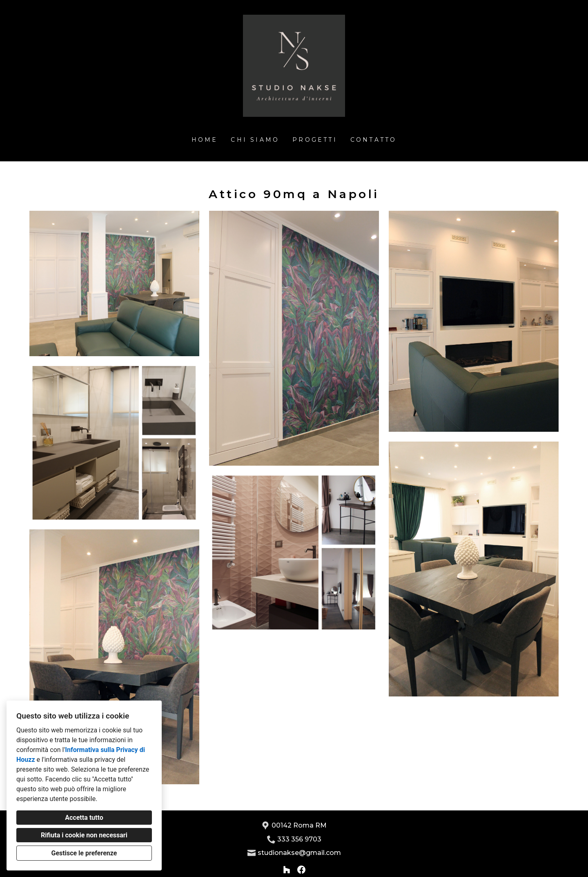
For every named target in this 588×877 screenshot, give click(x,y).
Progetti (315, 140)
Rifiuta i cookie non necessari (84, 835)
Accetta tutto (84, 818)
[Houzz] (287, 870)
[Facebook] (301, 870)
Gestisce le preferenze (84, 853)
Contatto (374, 140)
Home (205, 140)
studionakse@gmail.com (299, 853)
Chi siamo (255, 140)
